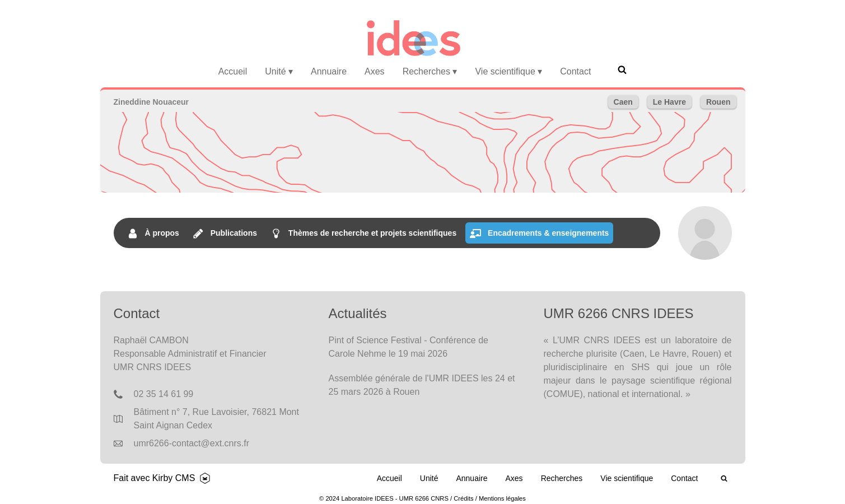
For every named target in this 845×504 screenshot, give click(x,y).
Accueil (233, 71)
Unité (279, 71)
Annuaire (329, 71)
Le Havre (669, 102)
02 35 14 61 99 (164, 394)
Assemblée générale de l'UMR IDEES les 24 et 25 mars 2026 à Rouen (422, 385)
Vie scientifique (508, 71)
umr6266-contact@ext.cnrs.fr (192, 443)
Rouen (718, 102)
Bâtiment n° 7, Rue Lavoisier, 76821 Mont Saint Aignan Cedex (216, 419)
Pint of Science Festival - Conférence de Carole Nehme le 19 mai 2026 (409, 347)
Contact (575, 71)
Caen (623, 102)
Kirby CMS (174, 478)
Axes (375, 71)
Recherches (430, 71)
